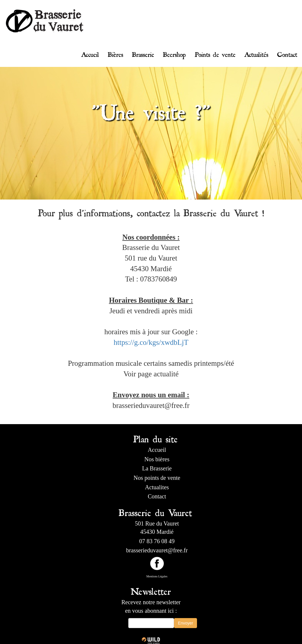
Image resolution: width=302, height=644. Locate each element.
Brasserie (143, 53)
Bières (116, 53)
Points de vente (215, 53)
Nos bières (157, 459)
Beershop (174, 53)
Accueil (90, 53)
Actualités (256, 53)
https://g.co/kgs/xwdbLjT (151, 342)
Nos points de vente (157, 478)
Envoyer (185, 623)
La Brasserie (157, 468)
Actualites (157, 487)
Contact (287, 53)
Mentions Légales (157, 576)
